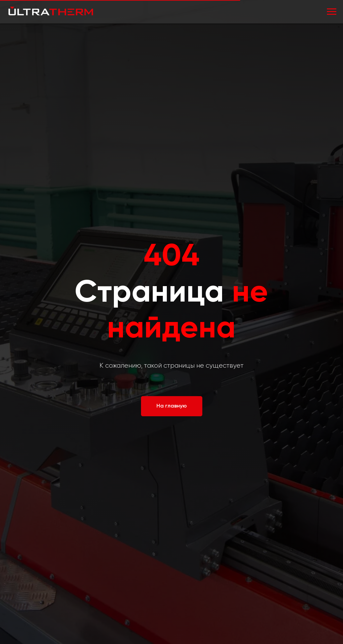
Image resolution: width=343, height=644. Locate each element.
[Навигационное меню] (332, 12)
